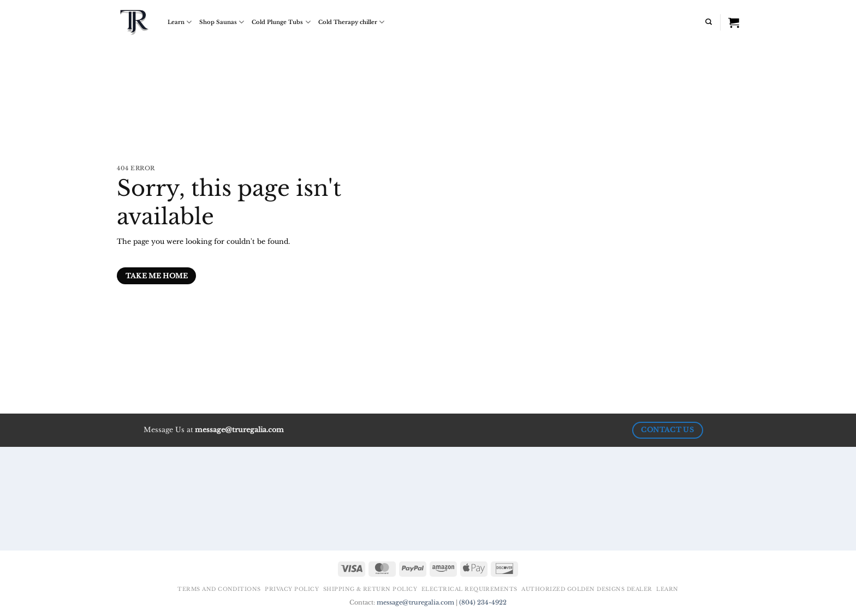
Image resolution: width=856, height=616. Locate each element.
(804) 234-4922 (483, 602)
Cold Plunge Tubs (281, 22)
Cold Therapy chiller (351, 22)
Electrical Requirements (469, 589)
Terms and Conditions (219, 589)
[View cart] (734, 22)
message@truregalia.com (415, 602)
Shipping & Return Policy (370, 589)
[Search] (709, 22)
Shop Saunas (222, 22)
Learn (180, 22)
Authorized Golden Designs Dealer (587, 589)
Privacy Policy (292, 589)
